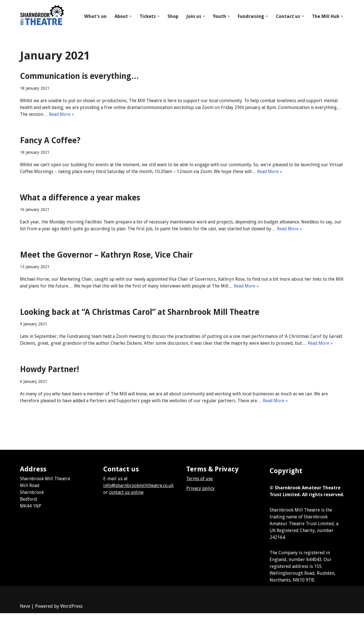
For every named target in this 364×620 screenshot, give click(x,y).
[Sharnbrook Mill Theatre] (42, 16)
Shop (173, 16)
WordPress (71, 613)
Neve (25, 613)
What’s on (95, 16)
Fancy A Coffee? (50, 140)
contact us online (126, 499)
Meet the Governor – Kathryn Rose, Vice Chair (106, 255)
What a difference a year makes (80, 198)
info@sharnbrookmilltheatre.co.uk (138, 492)
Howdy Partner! (49, 376)
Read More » (88, 114)
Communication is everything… (79, 76)
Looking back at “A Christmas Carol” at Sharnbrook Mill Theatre (140, 312)
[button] (130, 16)
